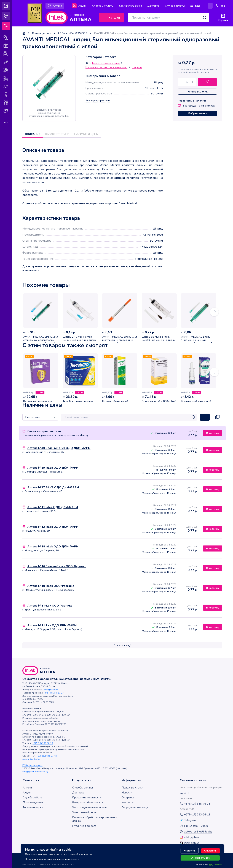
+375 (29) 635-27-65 (47, 756)
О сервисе (128, 798)
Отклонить (210, 851)
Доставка (78, 793)
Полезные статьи (132, 788)
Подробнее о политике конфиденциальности (52, 859)
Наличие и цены (86, 134)
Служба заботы (33, 798)
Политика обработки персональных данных (95, 819)
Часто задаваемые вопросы (90, 807)
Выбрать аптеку (198, 113)
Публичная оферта (84, 826)
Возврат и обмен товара (88, 803)
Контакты (128, 803)
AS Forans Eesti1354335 (72, 33)
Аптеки (27, 788)
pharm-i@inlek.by (31, 759)
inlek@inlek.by (51, 690)
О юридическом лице (135, 807)
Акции (27, 793)
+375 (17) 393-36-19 (43, 743)
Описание (33, 134)
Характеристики (57, 134)
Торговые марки (33, 807)
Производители (42, 33)
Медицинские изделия (106, 63)
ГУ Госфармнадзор (32, 765)
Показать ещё (122, 645)
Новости (127, 793)
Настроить (190, 851)
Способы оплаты (82, 788)
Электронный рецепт (85, 812)
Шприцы (137, 67)
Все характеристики (98, 101)
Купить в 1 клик (198, 92)
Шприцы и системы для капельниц (106, 67)
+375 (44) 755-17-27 (53, 693)
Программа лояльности (87, 798)
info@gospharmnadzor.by (35, 772)
